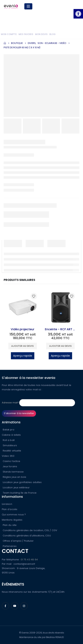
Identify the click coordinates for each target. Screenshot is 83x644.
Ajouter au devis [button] (23, 346)
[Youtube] (15, 606)
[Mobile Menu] (28, 6)
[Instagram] (24, 606)
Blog (52, 34)
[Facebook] (5, 606)
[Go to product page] (23, 307)
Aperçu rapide (23, 356)
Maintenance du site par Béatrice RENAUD (42, 637)
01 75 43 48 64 (29, 560)
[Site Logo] (11, 6)
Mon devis (41, 34)
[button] (78, 14)
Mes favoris (26, 34)
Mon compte (9, 34)
